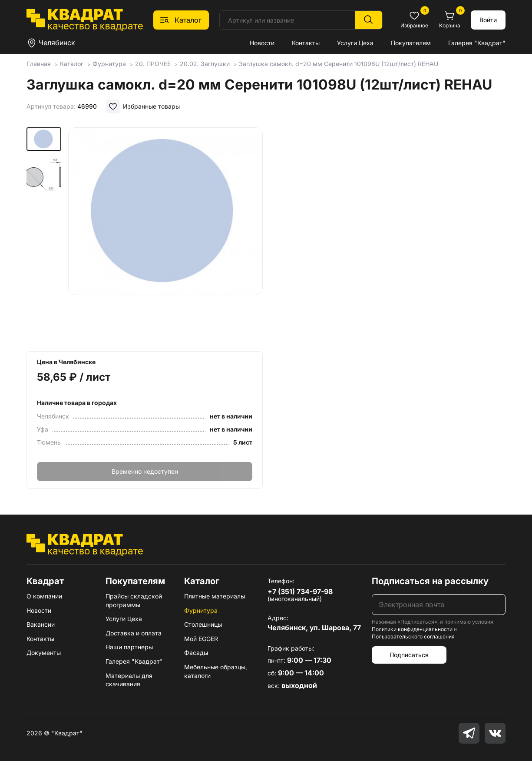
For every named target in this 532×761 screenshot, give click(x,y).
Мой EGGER (201, 639)
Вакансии (41, 624)
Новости (262, 43)
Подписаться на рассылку (430, 581)
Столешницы (203, 624)
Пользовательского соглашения (413, 636)
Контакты (306, 43)
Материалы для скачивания (129, 680)
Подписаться (409, 655)
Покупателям (411, 43)
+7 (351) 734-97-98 (300, 592)
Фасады (196, 653)
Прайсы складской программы (134, 600)
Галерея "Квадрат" (477, 43)
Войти (488, 20)
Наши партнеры (129, 647)
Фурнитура (201, 610)
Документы (44, 653)
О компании (44, 596)
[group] (165, 236)
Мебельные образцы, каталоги (216, 671)
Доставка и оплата (134, 633)
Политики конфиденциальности (412, 629)
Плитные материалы (215, 596)
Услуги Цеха (355, 43)
